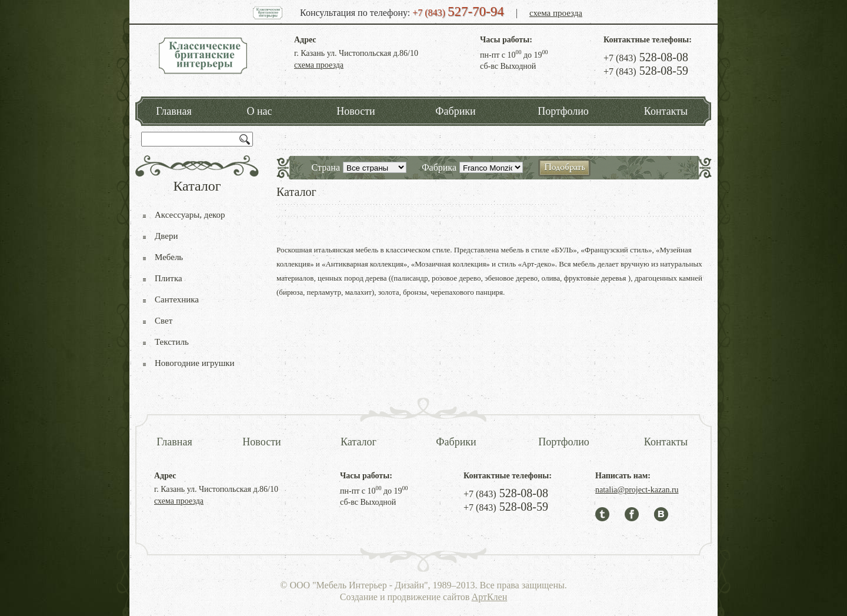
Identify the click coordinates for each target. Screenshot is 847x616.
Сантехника (177, 299)
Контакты (666, 111)
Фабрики (455, 111)
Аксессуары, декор (190, 215)
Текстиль (172, 342)
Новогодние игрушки (195, 363)
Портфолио (563, 111)
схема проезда (556, 13)
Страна (326, 167)
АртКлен (490, 597)
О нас (259, 111)
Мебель (169, 257)
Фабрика (439, 167)
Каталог (359, 442)
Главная (174, 111)
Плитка (169, 278)
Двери (166, 236)
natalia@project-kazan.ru (637, 490)
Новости (356, 111)
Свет (164, 321)
